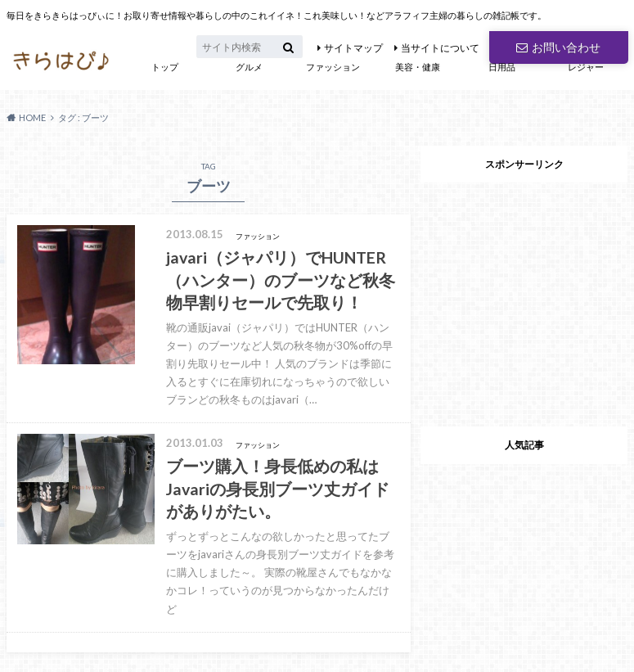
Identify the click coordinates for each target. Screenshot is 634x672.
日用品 (502, 67)
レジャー (586, 67)
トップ (165, 67)
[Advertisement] (524, 292)
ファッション (333, 67)
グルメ (249, 67)
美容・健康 (418, 67)
